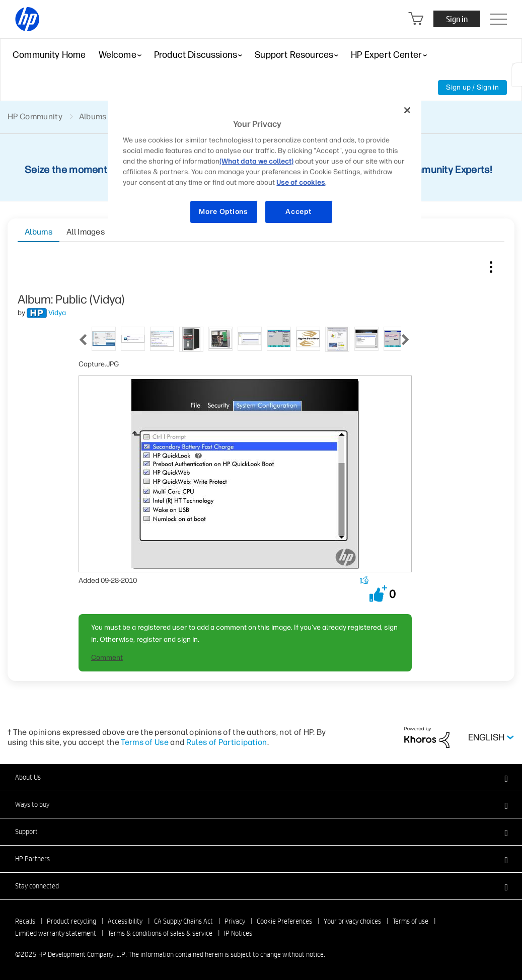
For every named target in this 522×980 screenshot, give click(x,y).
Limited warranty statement (56, 933)
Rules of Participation (227, 742)
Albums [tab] (39, 232)
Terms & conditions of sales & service (160, 933)
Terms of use (411, 921)
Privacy (235, 921)
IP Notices (238, 933)
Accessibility (125, 921)
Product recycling (71, 921)
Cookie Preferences (284, 921)
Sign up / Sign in (472, 87)
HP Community (35, 117)
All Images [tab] (86, 232)
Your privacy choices (352, 921)
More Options (223, 212)
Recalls (25, 921)
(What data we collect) (256, 161)
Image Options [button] (491, 265)
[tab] (104, 338)
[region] (264, 167)
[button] (378, 594)
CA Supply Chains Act (183, 921)
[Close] (407, 110)
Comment (107, 658)
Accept (298, 212)
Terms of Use (145, 742)
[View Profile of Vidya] (57, 313)
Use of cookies (301, 182)
